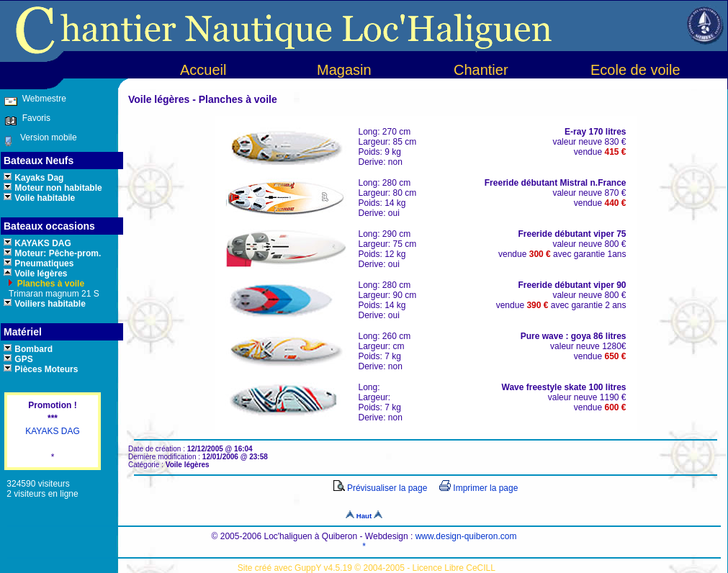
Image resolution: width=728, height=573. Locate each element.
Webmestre (42, 99)
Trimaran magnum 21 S (53, 294)
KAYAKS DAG (53, 431)
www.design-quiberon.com (466, 536)
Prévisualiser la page (381, 488)
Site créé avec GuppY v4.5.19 (296, 568)
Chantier (481, 70)
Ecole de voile (635, 70)
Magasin (344, 70)
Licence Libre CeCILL (454, 568)
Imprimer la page (478, 488)
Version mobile (45, 137)
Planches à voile (49, 284)
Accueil (203, 70)
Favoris (34, 118)
